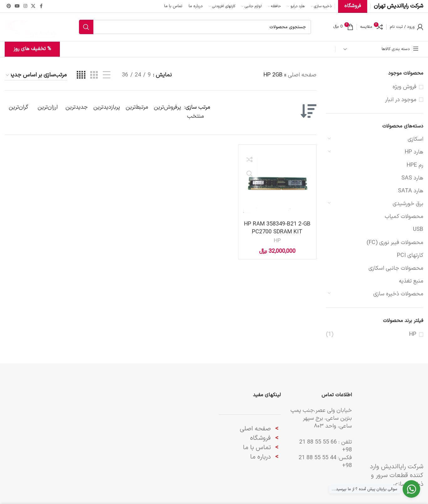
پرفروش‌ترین (167, 107)
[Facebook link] (41, 6)
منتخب (196, 116)
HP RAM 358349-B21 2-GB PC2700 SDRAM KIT (277, 228)
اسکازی (415, 139)
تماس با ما (257, 448)
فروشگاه (260, 438)
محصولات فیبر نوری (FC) (395, 243)
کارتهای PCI (410, 255)
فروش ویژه (405, 87)
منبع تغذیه (411, 281)
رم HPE (415, 165)
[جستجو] (195, 27)
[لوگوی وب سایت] (31, 27)
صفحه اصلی (302, 75)
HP (413, 334)
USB (418, 229)
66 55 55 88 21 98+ (326, 446)
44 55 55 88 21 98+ (325, 462)
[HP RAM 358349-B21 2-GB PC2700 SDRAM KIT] (277, 183)
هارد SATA (411, 191)
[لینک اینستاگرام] (25, 6)
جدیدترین (77, 107)
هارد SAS (412, 178)
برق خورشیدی (408, 204)
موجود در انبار (401, 100)
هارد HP (414, 152)
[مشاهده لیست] (107, 75)
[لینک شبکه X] (33, 6)
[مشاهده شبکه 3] (94, 75)
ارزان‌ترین (48, 107)
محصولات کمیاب (404, 217)
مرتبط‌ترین (137, 107)
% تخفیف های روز (32, 49)
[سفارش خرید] (36, 75)
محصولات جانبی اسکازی (396, 268)
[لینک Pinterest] (9, 6)
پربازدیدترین (107, 107)
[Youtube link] (17, 6)
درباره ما (261, 457)
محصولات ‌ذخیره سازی (398, 294)
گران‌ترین (18, 107)
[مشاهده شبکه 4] (81, 75)
